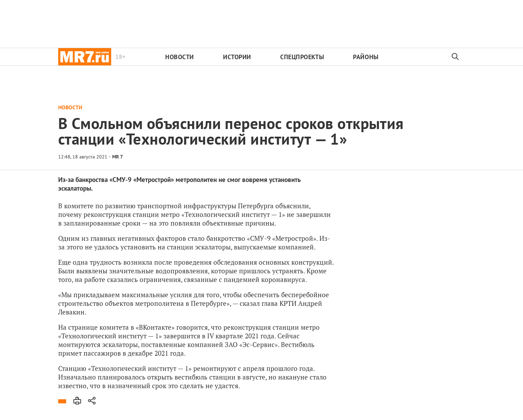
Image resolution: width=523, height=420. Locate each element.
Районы (366, 57)
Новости (180, 57)
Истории (237, 57)
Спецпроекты (302, 57)
